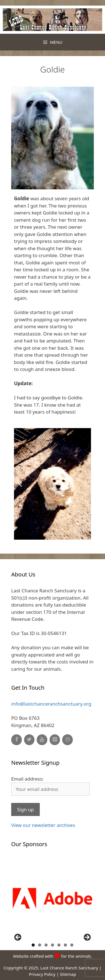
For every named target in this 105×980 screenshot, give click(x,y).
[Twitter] (29, 740)
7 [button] (72, 945)
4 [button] (53, 945)
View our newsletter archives (43, 825)
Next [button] (87, 938)
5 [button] (59, 945)
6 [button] (65, 945)
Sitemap (68, 974)
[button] (40, 536)
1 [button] (33, 945)
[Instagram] (67, 740)
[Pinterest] (55, 740)
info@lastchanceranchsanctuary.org (51, 704)
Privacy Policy (42, 974)
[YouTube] (42, 740)
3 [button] (46, 945)
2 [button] (40, 945)
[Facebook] (17, 740)
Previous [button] (18, 938)
